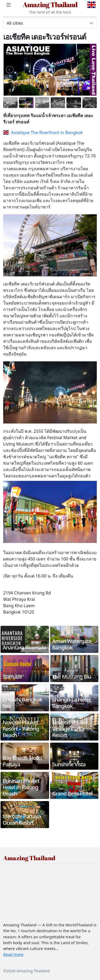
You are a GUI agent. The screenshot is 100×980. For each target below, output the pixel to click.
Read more (13, 954)
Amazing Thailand (50, 5)
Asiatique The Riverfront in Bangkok (43, 132)
